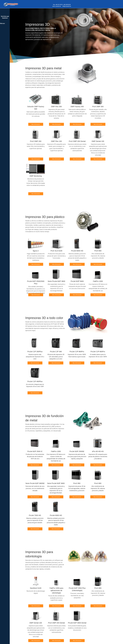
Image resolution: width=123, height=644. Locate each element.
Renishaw (5, 29)
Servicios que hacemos (5, 17)
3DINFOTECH (5, 36)
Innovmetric (5, 39)
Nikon (5, 26)
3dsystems (5, 33)
